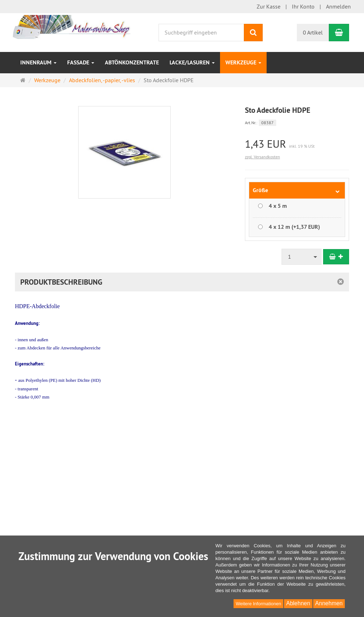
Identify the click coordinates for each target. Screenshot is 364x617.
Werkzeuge (243, 62)
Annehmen (329, 603)
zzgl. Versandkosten (263, 157)
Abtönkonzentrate (132, 62)
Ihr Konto (303, 6)
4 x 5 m (278, 206)
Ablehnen (298, 603)
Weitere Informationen (258, 604)
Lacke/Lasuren (192, 62)
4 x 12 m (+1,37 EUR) (294, 227)
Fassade (81, 62)
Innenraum (38, 62)
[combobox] (302, 257)
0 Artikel (313, 32)
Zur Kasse (269, 6)
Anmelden (338, 6)
